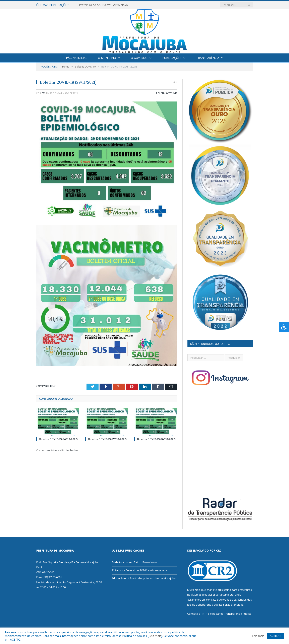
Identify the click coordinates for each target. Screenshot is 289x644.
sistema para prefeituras (237, 590)
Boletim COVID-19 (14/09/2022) (58, 439)
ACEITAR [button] (275, 636)
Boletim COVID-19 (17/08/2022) (107, 439)
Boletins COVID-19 (167, 93)
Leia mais (155, 636)
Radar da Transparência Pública (232, 614)
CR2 (44, 93)
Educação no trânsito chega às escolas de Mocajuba (144, 578)
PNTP (204, 614)
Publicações (172, 58)
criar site (212, 590)
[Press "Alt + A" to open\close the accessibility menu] (284, 327)
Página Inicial (77, 58)
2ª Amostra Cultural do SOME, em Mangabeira (139, 570)
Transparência (208, 58)
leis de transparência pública (205, 605)
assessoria (215, 595)
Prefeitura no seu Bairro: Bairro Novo (103, 5)
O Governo (139, 58)
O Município (107, 58)
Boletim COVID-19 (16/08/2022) (156, 439)
